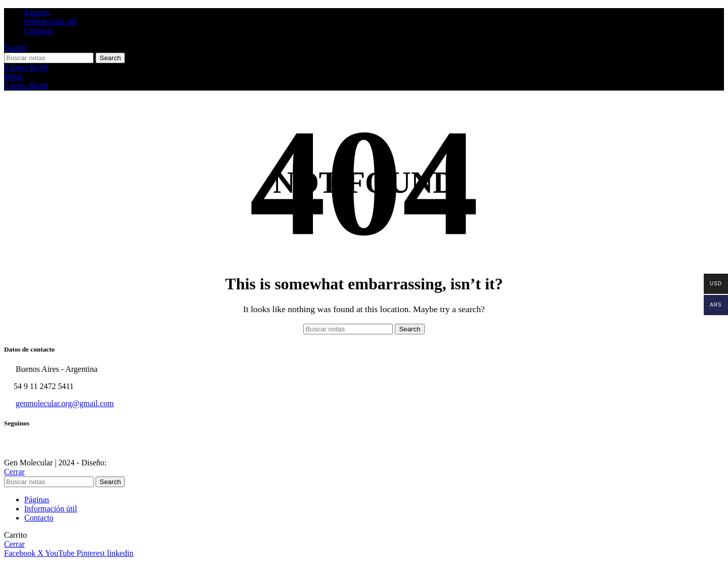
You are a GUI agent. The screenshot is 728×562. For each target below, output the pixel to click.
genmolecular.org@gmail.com (65, 403)
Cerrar (14, 472)
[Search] (15, 48)
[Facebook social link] (21, 553)
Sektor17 (123, 463)
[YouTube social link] (61, 553)
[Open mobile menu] (13, 77)
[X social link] (41, 553)
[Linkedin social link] (120, 553)
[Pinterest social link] (92, 553)
